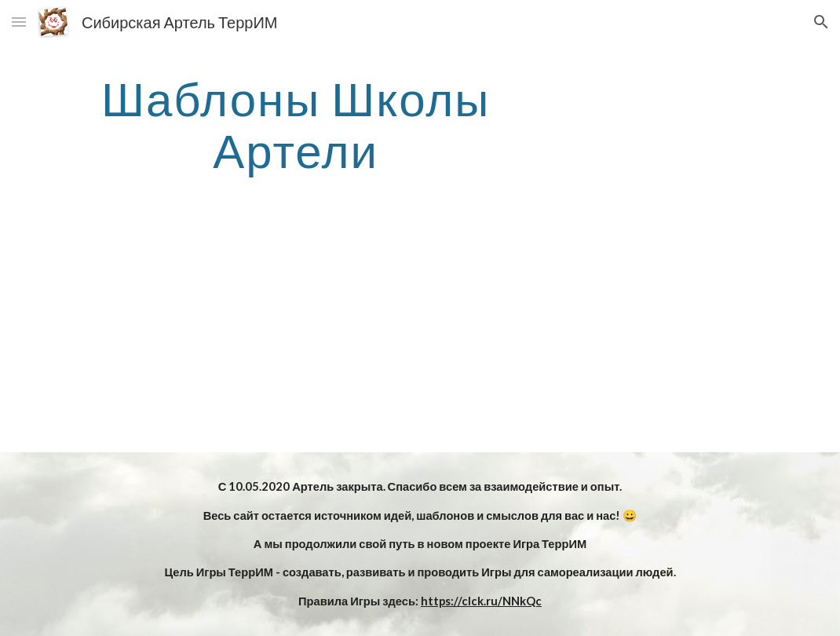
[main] (296, 124)
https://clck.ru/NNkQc (481, 601)
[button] (19, 22)
